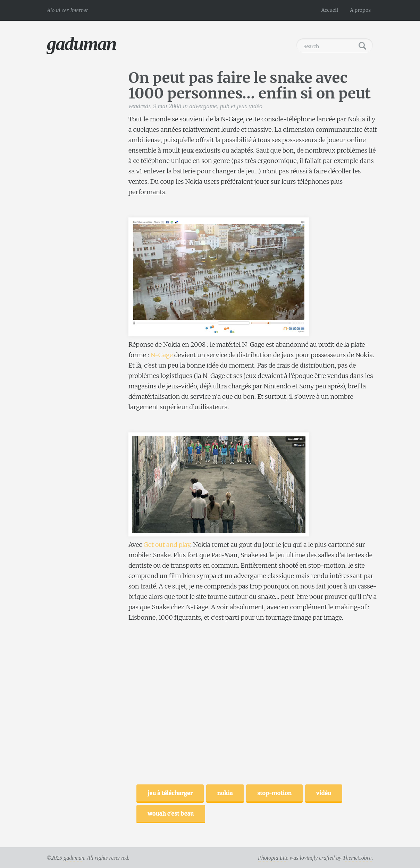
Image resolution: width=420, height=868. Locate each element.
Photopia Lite (273, 858)
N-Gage (161, 355)
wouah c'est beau (171, 813)
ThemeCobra (357, 858)
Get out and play (167, 545)
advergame (203, 106)
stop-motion (274, 793)
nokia (225, 793)
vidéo (324, 793)
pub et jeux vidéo (241, 106)
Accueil (330, 10)
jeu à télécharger (170, 793)
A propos (360, 10)
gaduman (82, 44)
